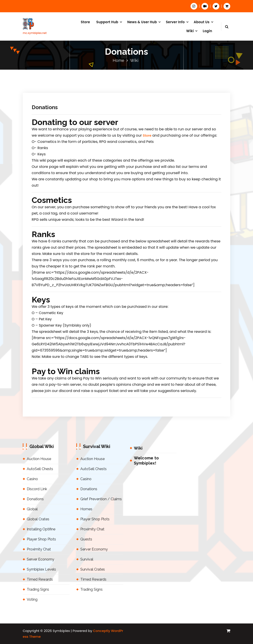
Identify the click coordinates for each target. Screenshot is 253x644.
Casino (32, 479)
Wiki (190, 31)
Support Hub (107, 22)
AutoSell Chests (40, 469)
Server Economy (40, 559)
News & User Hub (142, 22)
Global (32, 509)
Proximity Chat (39, 549)
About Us (202, 22)
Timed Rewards (40, 579)
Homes (86, 509)
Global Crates (38, 519)
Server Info (175, 22)
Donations (45, 107)
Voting (32, 599)
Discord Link (37, 489)
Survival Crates (93, 569)
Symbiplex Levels (41, 569)
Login (207, 31)
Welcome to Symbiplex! (146, 461)
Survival (87, 559)
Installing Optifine (41, 529)
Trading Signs (38, 589)
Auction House (39, 459)
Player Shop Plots (41, 539)
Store (85, 22)
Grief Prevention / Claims (101, 499)
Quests (86, 539)
